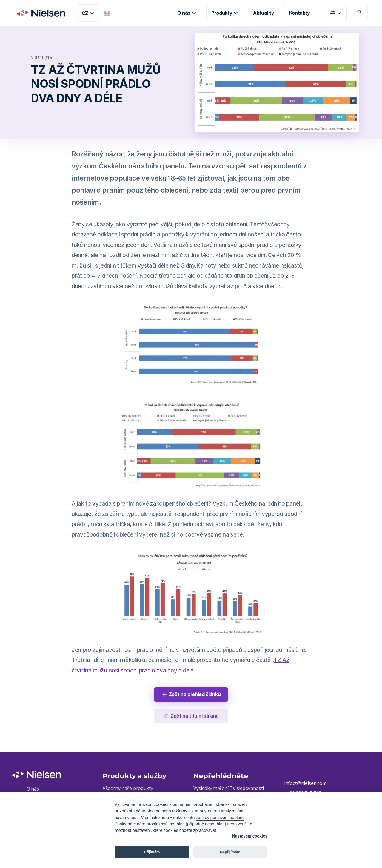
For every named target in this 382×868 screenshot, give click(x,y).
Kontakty (300, 13)
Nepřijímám (230, 852)
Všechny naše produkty (128, 788)
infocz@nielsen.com (305, 783)
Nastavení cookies (250, 836)
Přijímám (152, 852)
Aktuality (264, 13)
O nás (33, 789)
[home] (38, 13)
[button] (88, 13)
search (360, 12)
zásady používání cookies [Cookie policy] (220, 818)
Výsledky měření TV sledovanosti (229, 788)
